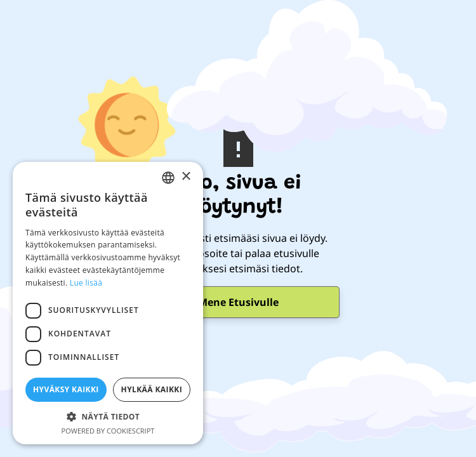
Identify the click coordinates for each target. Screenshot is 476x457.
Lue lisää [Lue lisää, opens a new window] (86, 283)
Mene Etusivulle (238, 302)
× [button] (186, 177)
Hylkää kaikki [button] (152, 389)
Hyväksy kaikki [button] (66, 389)
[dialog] (108, 303)
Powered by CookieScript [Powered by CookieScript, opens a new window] (108, 431)
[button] (108, 416)
